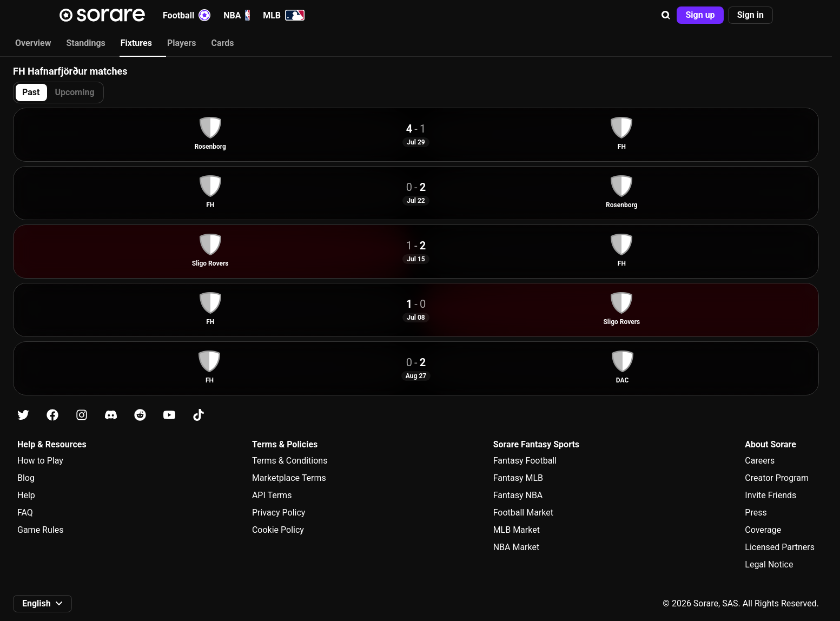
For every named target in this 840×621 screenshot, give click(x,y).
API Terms (272, 495)
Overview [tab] (33, 43)
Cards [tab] (223, 43)
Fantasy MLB (518, 478)
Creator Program (777, 478)
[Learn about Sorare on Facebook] (52, 415)
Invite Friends (770, 495)
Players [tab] (182, 43)
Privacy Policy (279, 513)
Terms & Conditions (290, 461)
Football (187, 15)
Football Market (523, 513)
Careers (760, 461)
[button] (666, 15)
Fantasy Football (525, 461)
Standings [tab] (85, 43)
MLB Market (517, 530)
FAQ (25, 513)
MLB (284, 15)
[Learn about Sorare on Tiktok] (199, 415)
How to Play (40, 461)
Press (756, 513)
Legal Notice (769, 564)
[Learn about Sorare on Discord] (111, 415)
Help (26, 495)
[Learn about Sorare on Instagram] (82, 415)
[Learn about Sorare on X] (23, 415)
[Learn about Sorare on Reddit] (140, 415)
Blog (26, 478)
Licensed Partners (780, 547)
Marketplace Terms (289, 478)
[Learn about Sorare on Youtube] (169, 415)
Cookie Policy (278, 530)
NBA (237, 15)
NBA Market (517, 547)
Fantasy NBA (518, 495)
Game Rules (40, 530)
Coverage (763, 530)
